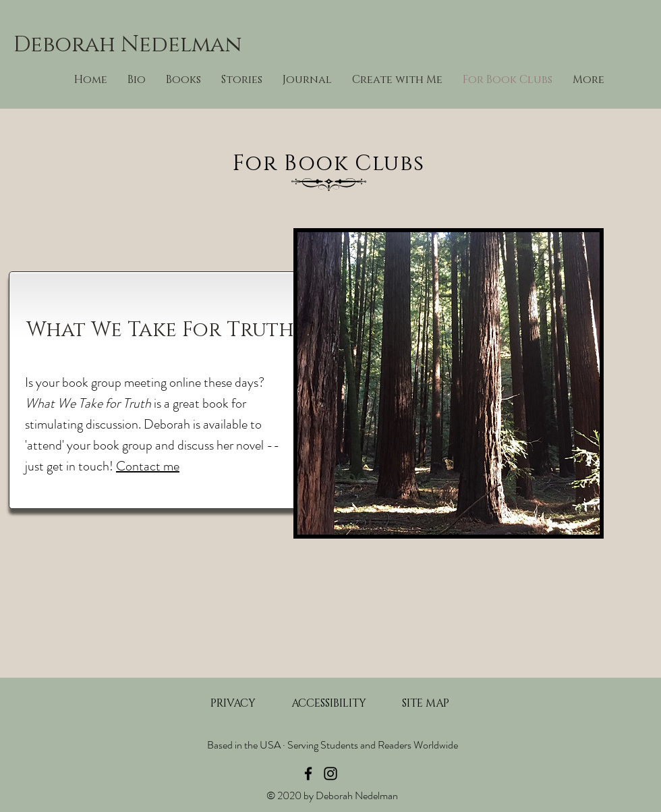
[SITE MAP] (426, 703)
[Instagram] (330, 774)
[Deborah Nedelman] (141, 45)
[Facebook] (308, 774)
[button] (397, 80)
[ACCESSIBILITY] (328, 703)
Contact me (148, 466)
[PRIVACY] (233, 703)
